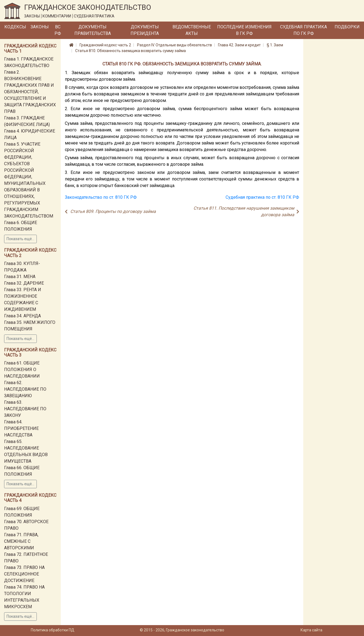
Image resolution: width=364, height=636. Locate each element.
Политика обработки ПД (53, 630)
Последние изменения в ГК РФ (244, 30)
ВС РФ (58, 30)
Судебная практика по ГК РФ (304, 30)
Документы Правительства (93, 30)
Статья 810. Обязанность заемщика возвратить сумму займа (131, 51)
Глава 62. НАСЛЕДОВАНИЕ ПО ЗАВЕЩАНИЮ (25, 389)
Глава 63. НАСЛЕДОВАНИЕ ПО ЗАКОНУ (25, 409)
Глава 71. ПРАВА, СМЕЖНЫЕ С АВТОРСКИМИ (21, 541)
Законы (40, 27)
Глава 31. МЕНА (20, 277)
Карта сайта (311, 630)
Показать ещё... (20, 239)
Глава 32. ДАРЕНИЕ (24, 283)
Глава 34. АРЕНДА (22, 316)
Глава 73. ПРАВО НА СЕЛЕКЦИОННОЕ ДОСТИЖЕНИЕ (24, 574)
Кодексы (15, 27)
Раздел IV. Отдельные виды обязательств (175, 45)
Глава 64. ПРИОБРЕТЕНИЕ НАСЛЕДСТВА (21, 428)
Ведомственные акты (192, 30)
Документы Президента (145, 30)
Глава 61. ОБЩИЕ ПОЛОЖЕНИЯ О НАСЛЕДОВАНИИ (22, 370)
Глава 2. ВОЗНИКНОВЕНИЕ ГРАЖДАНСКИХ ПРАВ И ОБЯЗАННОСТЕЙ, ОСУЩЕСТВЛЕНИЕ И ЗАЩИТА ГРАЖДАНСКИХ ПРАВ (30, 92)
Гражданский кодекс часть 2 (105, 45)
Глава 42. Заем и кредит (239, 45)
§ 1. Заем (275, 45)
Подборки (347, 27)
